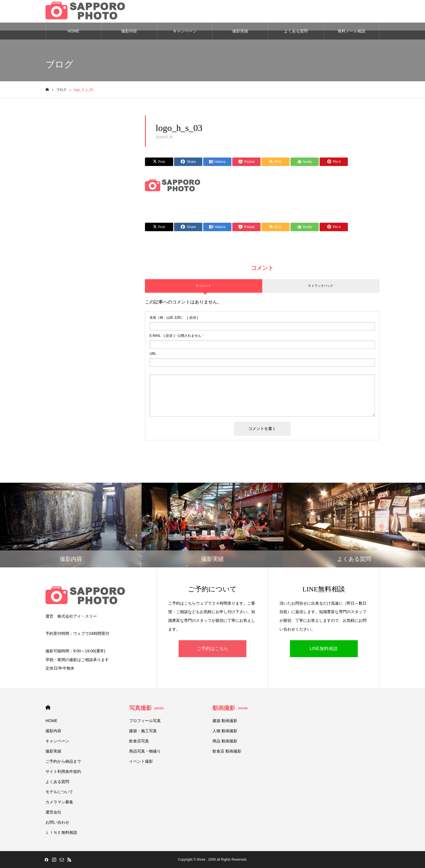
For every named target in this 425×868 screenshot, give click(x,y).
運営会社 (53, 812)
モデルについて (59, 792)
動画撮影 (230, 708)
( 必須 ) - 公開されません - (176, 336)
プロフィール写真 (145, 721)
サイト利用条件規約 (63, 771)
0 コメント (204, 286)
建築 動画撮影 (225, 721)
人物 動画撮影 (225, 731)
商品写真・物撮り (145, 751)
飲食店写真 (139, 741)
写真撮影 (147, 708)
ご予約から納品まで (63, 761)
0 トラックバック (321, 286)
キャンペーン (185, 31)
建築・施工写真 (143, 731)
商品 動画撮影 (225, 741)
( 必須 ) (174, 318)
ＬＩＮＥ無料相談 (61, 832)
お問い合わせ (57, 822)
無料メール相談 (352, 31)
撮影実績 (240, 31)
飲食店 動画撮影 (227, 751)
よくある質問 (296, 31)
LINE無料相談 (324, 649)
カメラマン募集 (59, 802)
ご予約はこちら (212, 649)
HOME (73, 31)
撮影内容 (129, 31)
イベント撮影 (141, 761)
